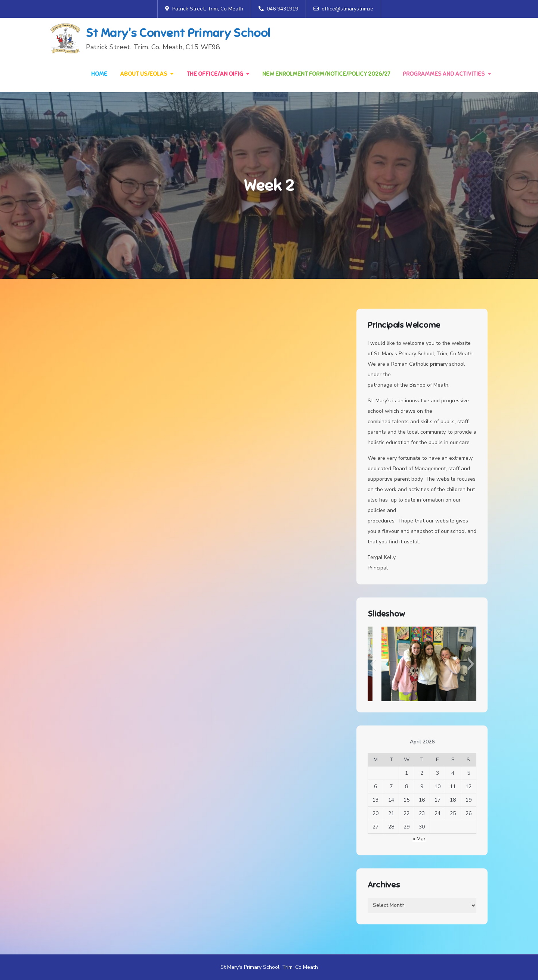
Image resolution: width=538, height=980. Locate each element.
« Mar (419, 839)
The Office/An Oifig (215, 74)
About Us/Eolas (143, 74)
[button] (373, 664)
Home (99, 74)
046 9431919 (278, 9)
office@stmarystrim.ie (343, 9)
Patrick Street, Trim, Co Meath (204, 9)
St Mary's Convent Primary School (178, 33)
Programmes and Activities (444, 74)
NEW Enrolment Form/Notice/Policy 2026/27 (326, 74)
